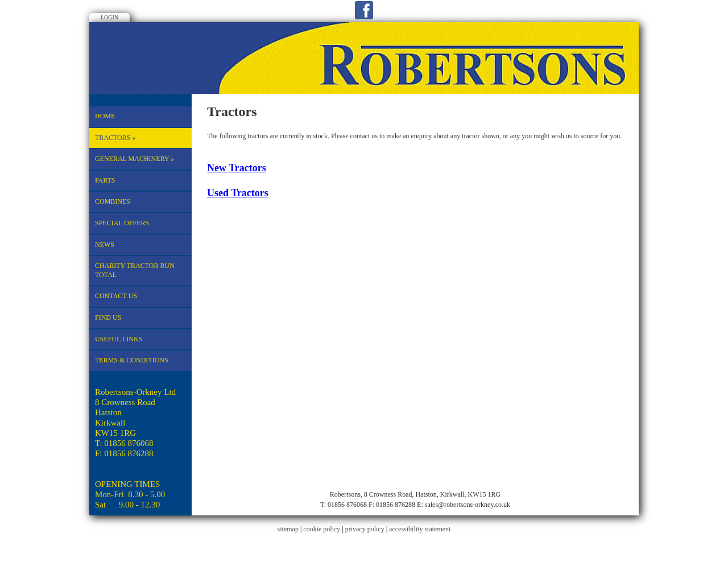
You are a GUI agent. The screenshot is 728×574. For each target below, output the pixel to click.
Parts (105, 180)
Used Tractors (238, 193)
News (105, 245)
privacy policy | (367, 529)
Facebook (364, 10)
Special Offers (122, 223)
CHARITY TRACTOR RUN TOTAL (135, 270)
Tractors (115, 138)
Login (109, 17)
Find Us (108, 317)
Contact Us (116, 296)
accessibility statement (420, 529)
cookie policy (322, 529)
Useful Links (119, 339)
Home (105, 116)
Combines (113, 201)
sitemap (288, 529)
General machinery (135, 159)
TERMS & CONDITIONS (132, 360)
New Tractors (237, 168)
